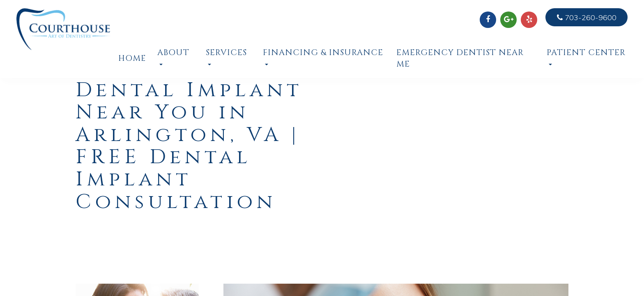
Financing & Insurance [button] (323, 56)
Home (132, 58)
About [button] (173, 56)
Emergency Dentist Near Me (460, 58)
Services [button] (226, 56)
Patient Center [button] (586, 56)
